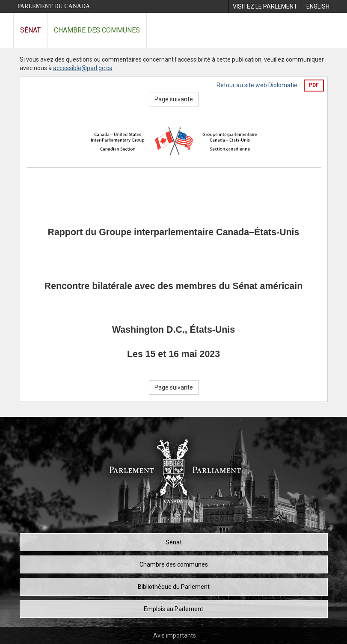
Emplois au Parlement (173, 609)
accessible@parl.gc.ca (83, 68)
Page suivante (174, 99)
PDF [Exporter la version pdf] (314, 85)
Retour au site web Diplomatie (257, 85)
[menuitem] (265, 6)
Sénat (30, 30)
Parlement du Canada (54, 6)
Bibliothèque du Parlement (174, 587)
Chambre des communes (97, 30)
